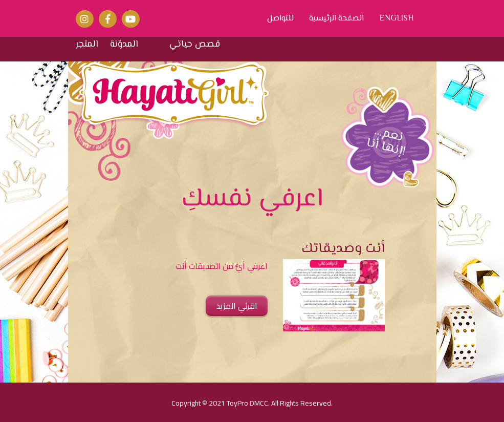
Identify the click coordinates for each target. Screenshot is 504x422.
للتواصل (280, 19)
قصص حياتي (195, 45)
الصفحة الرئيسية (336, 19)
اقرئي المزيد (237, 306)
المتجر (87, 45)
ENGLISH (396, 19)
